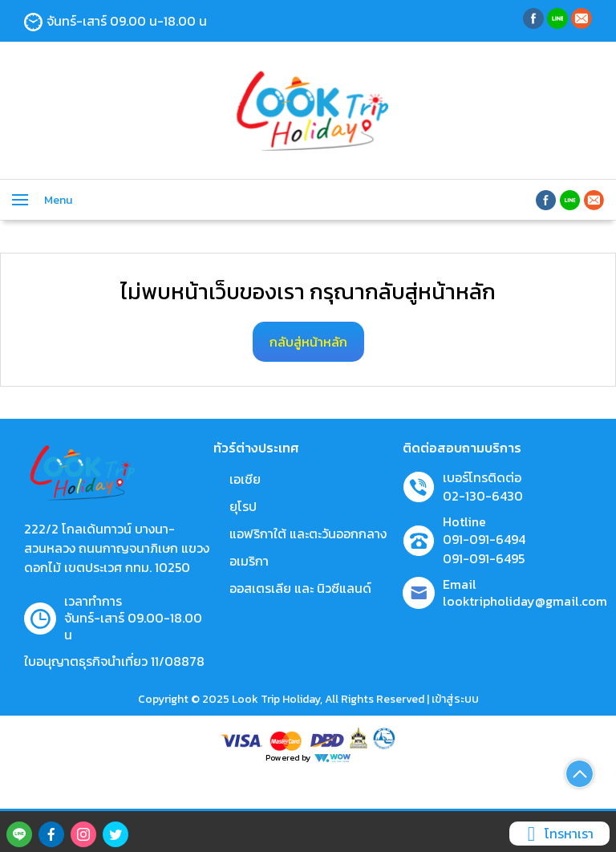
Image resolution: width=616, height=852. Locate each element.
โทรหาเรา (557, 834)
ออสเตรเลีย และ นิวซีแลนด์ (300, 588)
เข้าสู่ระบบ (455, 699)
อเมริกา (249, 561)
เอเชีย (245, 479)
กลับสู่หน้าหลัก (308, 342)
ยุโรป (243, 506)
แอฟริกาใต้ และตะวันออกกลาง (308, 534)
